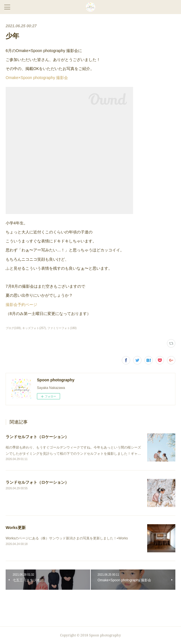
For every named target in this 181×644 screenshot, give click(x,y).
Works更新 (16, 528)
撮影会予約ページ (21, 305)
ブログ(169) (13, 328)
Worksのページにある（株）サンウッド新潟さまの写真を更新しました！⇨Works (67, 538)
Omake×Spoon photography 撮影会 (37, 78)
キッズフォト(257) (34, 328)
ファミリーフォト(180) (62, 328)
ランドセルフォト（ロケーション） (37, 437)
